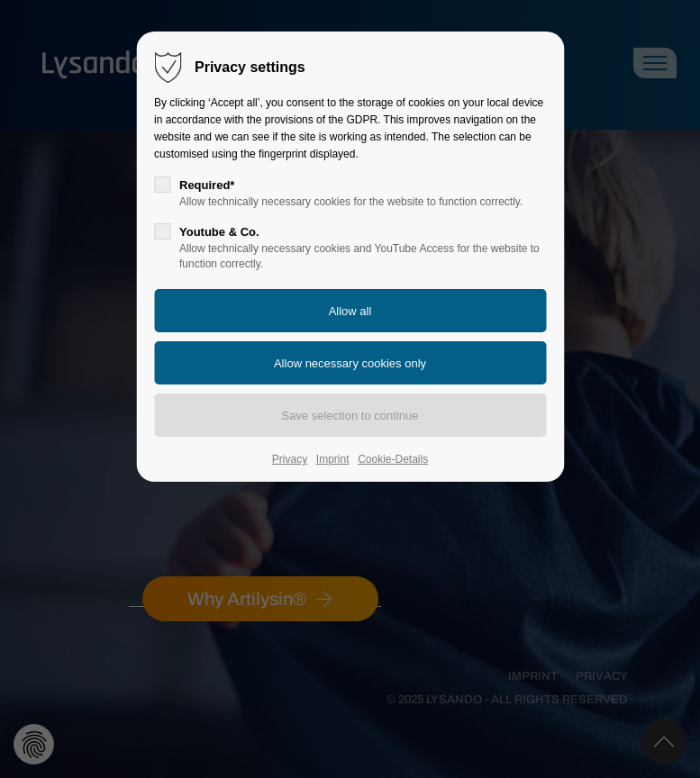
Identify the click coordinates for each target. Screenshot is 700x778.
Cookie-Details (393, 459)
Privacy (290, 459)
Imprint (333, 459)
